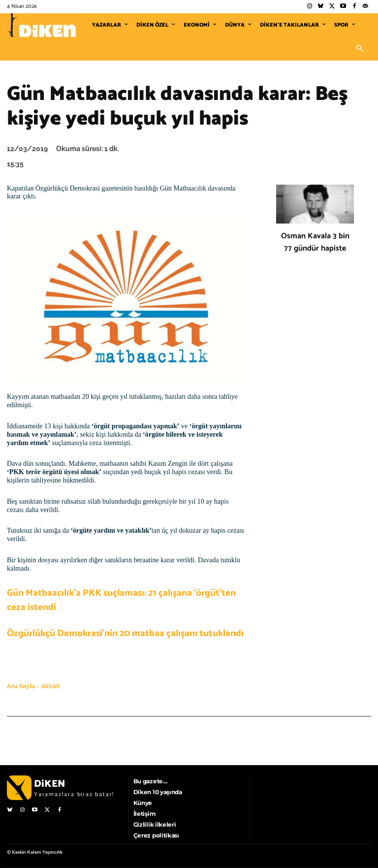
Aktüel (51, 686)
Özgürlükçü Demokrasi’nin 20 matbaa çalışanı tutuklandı (125, 633)
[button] (359, 49)
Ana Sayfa (21, 686)
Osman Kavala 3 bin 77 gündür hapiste (315, 242)
